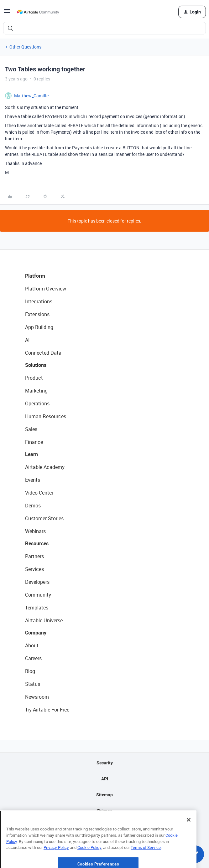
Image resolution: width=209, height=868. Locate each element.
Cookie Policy (89, 863)
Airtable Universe (44, 620)
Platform (35, 276)
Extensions (37, 314)
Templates (37, 608)
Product (34, 378)
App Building (39, 327)
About (32, 645)
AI (27, 340)
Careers (33, 658)
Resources (37, 543)
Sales (31, 429)
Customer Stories (44, 518)
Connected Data (43, 353)
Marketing (36, 391)
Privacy (104, 811)
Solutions (36, 365)
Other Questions (25, 47)
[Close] (189, 836)
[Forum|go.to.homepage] (38, 12)
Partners (34, 556)
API (105, 779)
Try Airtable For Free (47, 710)
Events (33, 480)
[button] (7, 13)
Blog (30, 671)
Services (34, 569)
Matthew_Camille (31, 96)
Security (105, 763)
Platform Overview (46, 289)
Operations (37, 403)
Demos (33, 506)
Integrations (39, 301)
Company (36, 633)
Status (33, 684)
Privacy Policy (56, 863)
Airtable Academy (45, 467)
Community (38, 595)
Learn (31, 454)
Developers (37, 582)
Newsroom (37, 697)
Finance (34, 442)
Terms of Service (146, 863)
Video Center (39, 493)
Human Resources (46, 416)
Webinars (35, 531)
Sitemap (104, 795)
